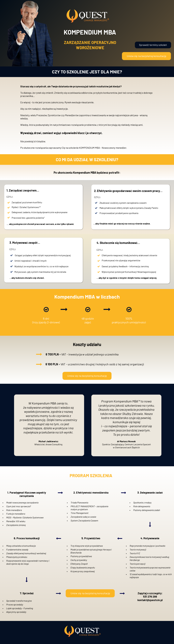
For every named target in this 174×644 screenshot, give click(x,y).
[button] (146, 56)
